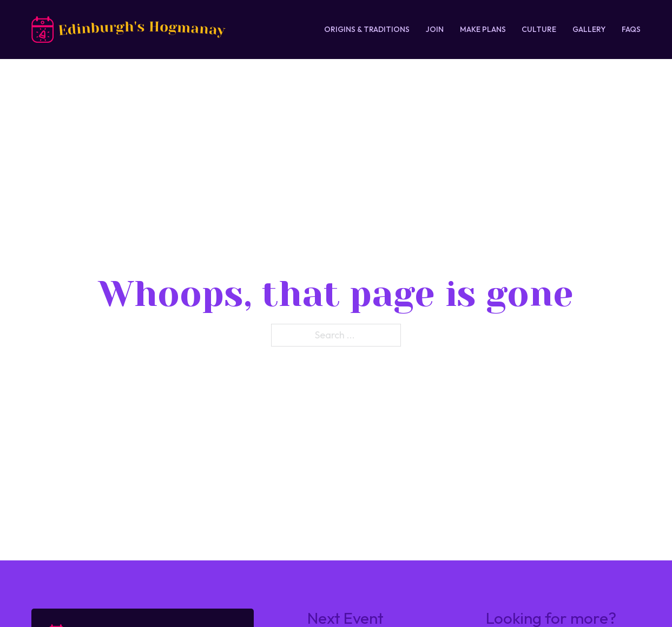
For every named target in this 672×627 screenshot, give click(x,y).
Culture (539, 29)
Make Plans (483, 29)
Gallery (589, 29)
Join (435, 29)
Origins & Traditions (367, 29)
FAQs (631, 29)
